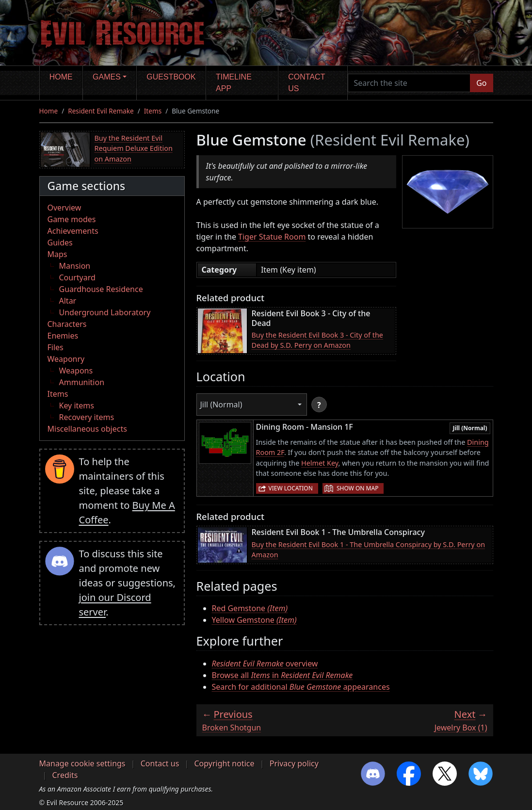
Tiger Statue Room (272, 237)
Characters (67, 324)
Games (107, 77)
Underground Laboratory (105, 312)
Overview (64, 208)
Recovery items (87, 417)
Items (153, 111)
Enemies (63, 336)
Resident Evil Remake (101, 111)
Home (61, 77)
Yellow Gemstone (254, 620)
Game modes (72, 219)
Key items (77, 405)
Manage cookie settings (82, 763)
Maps (57, 254)
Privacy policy (294, 763)
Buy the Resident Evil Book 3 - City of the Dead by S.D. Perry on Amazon (317, 340)
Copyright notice (225, 763)
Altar (68, 301)
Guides (60, 243)
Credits (65, 775)
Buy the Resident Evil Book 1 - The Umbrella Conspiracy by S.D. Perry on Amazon (369, 550)
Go (481, 83)
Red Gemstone (250, 608)
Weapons (76, 371)
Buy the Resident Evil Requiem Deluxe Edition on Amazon (134, 148)
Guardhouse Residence (101, 289)
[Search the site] (409, 83)
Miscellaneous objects (87, 429)
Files (56, 347)
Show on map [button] (357, 488)
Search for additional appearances (301, 687)
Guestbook (171, 77)
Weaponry (66, 359)
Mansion (75, 266)
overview (265, 664)
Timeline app (234, 83)
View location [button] (291, 488)
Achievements (73, 231)
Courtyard (77, 277)
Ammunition (82, 382)
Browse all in (282, 675)
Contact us (306, 83)
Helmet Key (320, 463)
